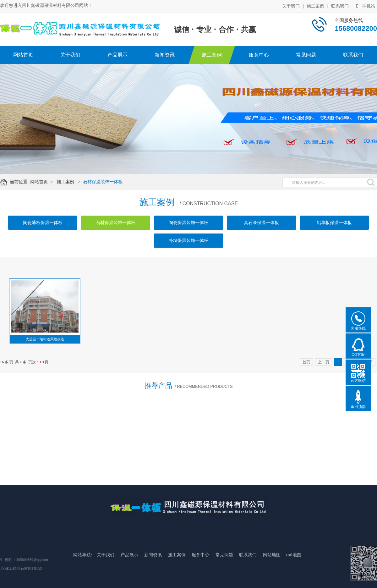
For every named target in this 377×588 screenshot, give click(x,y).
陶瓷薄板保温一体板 (43, 223)
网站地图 (272, 579)
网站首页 (23, 55)
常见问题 (306, 55)
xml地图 (293, 579)
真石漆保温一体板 (261, 223)
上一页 (324, 362)
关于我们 (291, 6)
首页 (306, 362)
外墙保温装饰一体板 (188, 241)
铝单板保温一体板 (334, 223)
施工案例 (315, 6)
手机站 (366, 6)
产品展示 (117, 55)
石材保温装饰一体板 (107, 182)
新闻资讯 (165, 55)
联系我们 (340, 6)
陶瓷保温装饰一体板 (188, 223)
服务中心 (259, 55)
